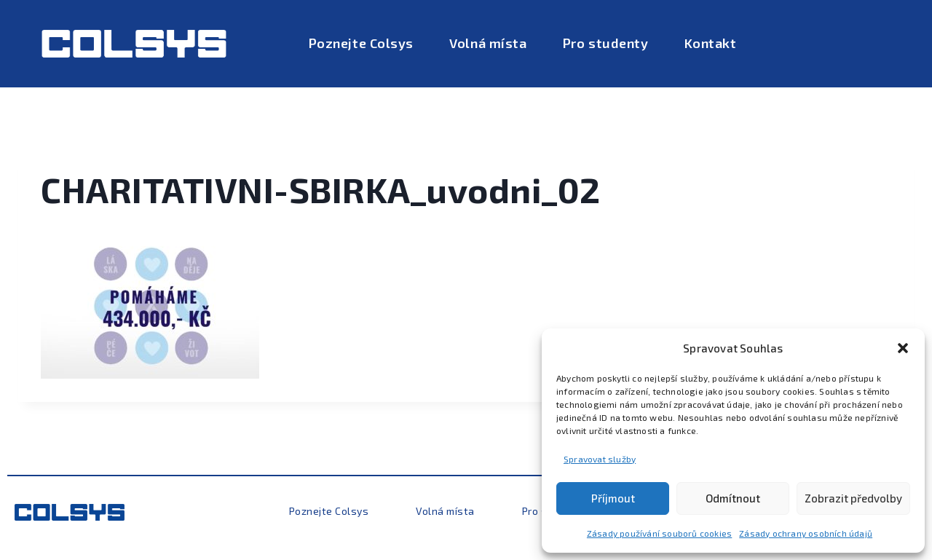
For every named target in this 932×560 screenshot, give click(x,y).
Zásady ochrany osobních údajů (806, 533)
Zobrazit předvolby (853, 498)
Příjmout (613, 498)
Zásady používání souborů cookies (659, 533)
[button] (903, 348)
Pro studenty (605, 43)
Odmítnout (733, 498)
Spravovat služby (600, 459)
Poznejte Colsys (361, 43)
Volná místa (488, 43)
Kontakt (711, 43)
